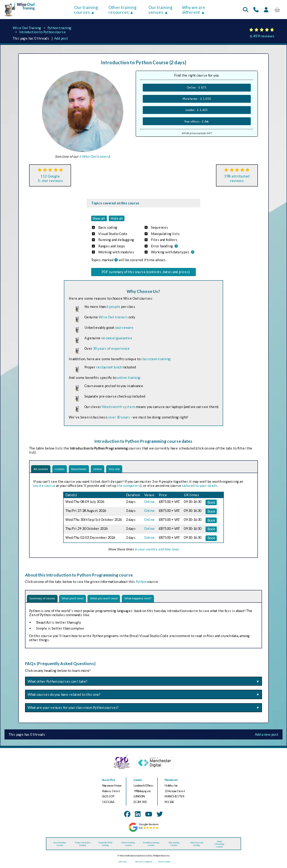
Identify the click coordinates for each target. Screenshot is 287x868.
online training (129, 378)
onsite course (44, 486)
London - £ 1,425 (197, 110)
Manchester (84, 469)
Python (141, 582)
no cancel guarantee (117, 338)
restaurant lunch (109, 367)
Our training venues (160, 10)
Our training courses (86, 10)
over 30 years (119, 417)
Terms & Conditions (144, 862)
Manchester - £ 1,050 (197, 99)
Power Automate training (83, 845)
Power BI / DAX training (106, 845)
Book (211, 503)
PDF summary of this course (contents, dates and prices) (146, 272)
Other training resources (122, 10)
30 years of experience (111, 348)
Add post (61, 38)
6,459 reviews (262, 36)
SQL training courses (174, 845)
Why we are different (194, 10)
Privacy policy (165, 862)
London (62, 469)
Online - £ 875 (197, 87)
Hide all (117, 218)
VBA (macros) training (197, 845)
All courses (42, 469)
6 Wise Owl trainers (94, 156)
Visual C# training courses (219, 845)
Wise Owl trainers (113, 317)
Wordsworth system (118, 407)
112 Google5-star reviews (50, 178)
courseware (124, 328)
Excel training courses (60, 845)
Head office (109, 781)
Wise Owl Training (27, 28)
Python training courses (128, 845)
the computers (129, 486)
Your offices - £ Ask (197, 121)
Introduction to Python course (42, 32)
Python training (59, 28)
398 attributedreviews (237, 178)
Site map (123, 862)
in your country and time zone (157, 550)
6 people (113, 307)
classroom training (156, 359)
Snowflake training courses (151, 845)
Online (104, 469)
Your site (122, 469)
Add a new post (267, 736)
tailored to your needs (200, 486)
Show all (99, 218)
